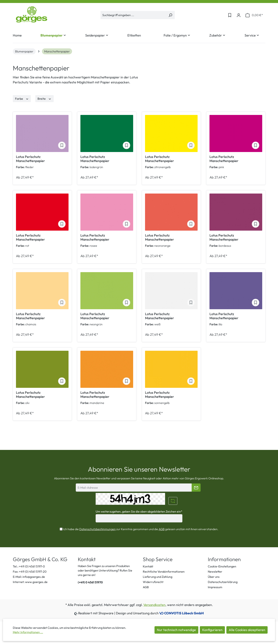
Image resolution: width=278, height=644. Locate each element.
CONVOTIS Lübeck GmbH (184, 613)
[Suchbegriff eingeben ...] (133, 15)
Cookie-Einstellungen (222, 566)
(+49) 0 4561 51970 (90, 582)
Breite (44, 99)
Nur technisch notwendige (176, 630)
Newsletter (215, 572)
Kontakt (148, 566)
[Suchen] (170, 15)
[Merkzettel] (230, 15)
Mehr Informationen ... (28, 632)
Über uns (214, 577)
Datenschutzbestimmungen (97, 529)
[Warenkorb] (254, 15)
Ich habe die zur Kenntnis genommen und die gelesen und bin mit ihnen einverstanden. (141, 529)
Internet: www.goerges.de (30, 582)
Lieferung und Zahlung (158, 577)
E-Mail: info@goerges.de (29, 577)
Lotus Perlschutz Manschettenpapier (30, 159)
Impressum (215, 587)
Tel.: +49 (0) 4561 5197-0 (29, 566)
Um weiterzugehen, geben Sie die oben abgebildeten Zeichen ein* (139, 511)
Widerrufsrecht (153, 582)
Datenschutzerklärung (223, 582)
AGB (162, 529)
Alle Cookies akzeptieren (247, 630)
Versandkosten (154, 605)
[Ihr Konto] (239, 15)
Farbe (22, 99)
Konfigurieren (212, 630)
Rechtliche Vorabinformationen (164, 572)
